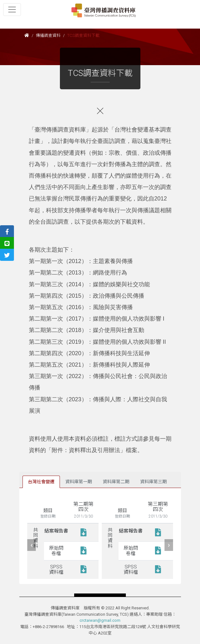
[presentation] (32, 545)
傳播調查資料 (48, 35)
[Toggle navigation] (12, 10)
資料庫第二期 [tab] (116, 482)
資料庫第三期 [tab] (153, 482)
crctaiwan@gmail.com (100, 620)
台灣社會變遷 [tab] (41, 482)
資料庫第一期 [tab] (79, 482)
